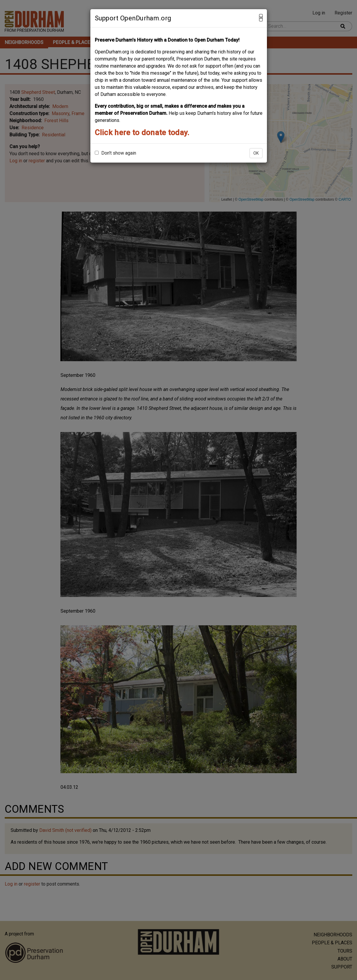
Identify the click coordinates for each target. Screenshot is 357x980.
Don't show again (115, 153)
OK (256, 153)
